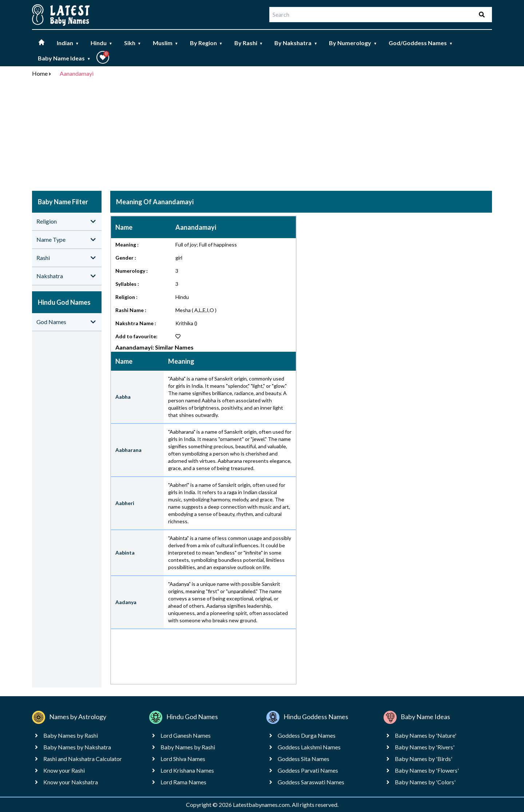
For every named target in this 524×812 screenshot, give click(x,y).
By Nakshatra (296, 43)
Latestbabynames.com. (262, 805)
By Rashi (249, 43)
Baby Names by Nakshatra (77, 747)
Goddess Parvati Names (308, 770)
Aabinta (125, 553)
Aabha (123, 397)
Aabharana (128, 450)
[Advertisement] (262, 135)
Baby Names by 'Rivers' (425, 747)
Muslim (166, 43)
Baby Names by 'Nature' (426, 735)
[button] (103, 57)
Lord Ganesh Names (186, 735)
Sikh (133, 43)
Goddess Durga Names (307, 735)
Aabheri (125, 503)
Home (40, 73)
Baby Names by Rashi (71, 735)
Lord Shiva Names (183, 759)
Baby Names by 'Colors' (425, 782)
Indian (68, 43)
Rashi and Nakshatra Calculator (83, 759)
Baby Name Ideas (64, 58)
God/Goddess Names (421, 43)
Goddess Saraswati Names (311, 782)
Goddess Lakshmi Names (309, 747)
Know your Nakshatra (71, 782)
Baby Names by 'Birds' (424, 759)
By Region (206, 43)
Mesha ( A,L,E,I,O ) (196, 310)
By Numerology (353, 43)
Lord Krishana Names (187, 770)
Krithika (184, 323)
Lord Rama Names (183, 782)
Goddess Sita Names (303, 759)
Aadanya (126, 602)
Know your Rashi (64, 770)
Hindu (102, 43)
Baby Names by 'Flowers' (427, 770)
